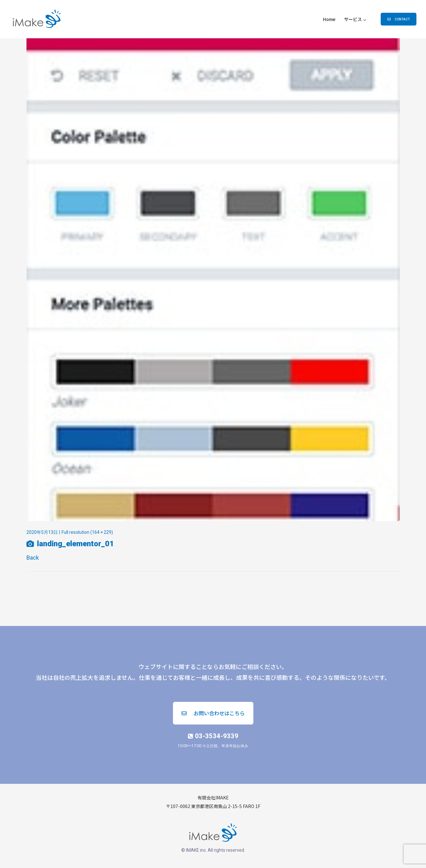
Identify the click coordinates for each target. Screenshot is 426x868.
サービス (353, 19)
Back (33, 558)
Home (329, 19)
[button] (399, 19)
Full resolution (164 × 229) (87, 532)
